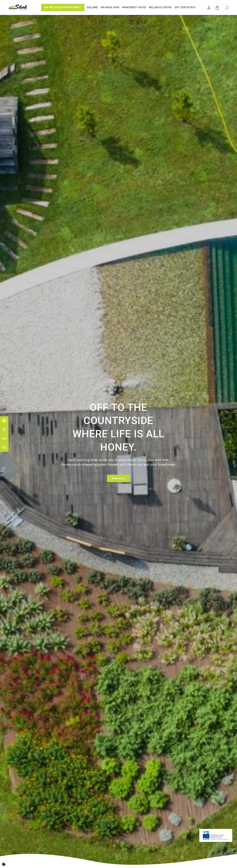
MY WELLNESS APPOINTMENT (63, 7)
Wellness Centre (160, 7)
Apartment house (134, 7)
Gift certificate (185, 7)
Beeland (93, 7)
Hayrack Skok (110, 7)
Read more (118, 478)
